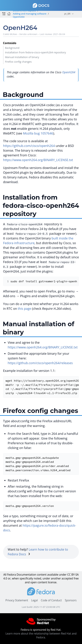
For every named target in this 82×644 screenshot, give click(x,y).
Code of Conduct (51, 600)
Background (12, 48)
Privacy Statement (17, 600)
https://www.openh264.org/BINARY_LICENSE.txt (38, 160)
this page (24, 309)
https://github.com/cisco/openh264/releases (40, 363)
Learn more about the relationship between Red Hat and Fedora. (41, 636)
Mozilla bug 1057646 (38, 133)
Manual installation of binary (22, 57)
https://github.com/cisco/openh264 (29, 146)
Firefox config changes (18, 62)
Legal (34, 600)
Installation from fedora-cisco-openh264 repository (35, 52)
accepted (67, 578)
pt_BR (67, 14)
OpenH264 (19, 17)
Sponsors (71, 600)
